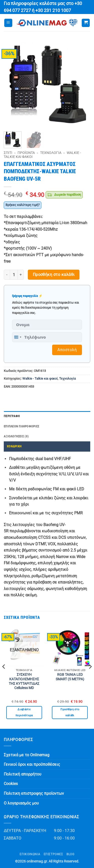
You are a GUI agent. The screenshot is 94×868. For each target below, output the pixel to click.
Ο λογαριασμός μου (21, 803)
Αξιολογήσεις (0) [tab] (16, 436)
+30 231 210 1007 (53, 10)
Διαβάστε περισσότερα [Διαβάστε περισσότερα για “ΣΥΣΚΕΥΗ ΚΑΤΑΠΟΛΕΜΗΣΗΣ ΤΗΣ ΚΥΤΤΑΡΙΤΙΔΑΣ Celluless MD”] (24, 712)
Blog (70, 854)
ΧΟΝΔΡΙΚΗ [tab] (14, 446)
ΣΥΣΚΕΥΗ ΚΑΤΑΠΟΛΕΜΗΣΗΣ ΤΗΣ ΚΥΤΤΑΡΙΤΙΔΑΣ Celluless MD (24, 681)
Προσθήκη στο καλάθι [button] (70, 712)
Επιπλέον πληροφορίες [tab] (21, 426)
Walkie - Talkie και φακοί (40, 379)
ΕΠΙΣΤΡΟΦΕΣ (53, 854)
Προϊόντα (26, 153)
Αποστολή (67, 350)
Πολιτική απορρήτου (23, 774)
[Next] (90, 677)
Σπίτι (8, 153)
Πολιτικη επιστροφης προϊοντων (34, 793)
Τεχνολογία (51, 153)
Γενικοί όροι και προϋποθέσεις (32, 764)
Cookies (11, 784)
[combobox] (18, 337)
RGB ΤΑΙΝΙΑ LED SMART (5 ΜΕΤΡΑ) (70, 677)
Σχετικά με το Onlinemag (27, 755)
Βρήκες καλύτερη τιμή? (23, 205)
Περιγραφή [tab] (12, 416)
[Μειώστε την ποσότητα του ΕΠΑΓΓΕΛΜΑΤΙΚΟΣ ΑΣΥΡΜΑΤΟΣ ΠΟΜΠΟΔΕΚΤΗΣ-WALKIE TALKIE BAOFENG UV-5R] (7, 275)
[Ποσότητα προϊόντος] (14, 275)
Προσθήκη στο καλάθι (54, 275)
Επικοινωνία (30, 854)
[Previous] (4, 677)
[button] (8, 23)
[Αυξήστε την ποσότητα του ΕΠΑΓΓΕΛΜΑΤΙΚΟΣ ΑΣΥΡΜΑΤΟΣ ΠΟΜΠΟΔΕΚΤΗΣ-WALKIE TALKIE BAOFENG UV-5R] (21, 275)
